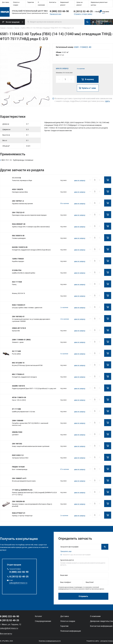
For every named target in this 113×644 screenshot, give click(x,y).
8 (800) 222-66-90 (59, 11)
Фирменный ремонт (64, 4)
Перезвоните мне (55, 14)
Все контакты (6, 634)
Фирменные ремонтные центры (99, 4)
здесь (107, 101)
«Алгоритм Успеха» (107, 641)
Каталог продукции (13, 22)
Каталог (39, 616)
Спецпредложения (43, 621)
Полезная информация (71, 631)
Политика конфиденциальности (50, 641)
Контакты (53, 2)
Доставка (6, 2)
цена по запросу (62, 68)
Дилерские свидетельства (102, 621)
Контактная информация (101, 626)
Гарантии (31, 2)
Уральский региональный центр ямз (5, 12)
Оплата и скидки (16, 4)
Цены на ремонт (80, 4)
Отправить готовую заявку (83, 14)
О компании (41, 4)
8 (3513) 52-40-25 (19, 576)
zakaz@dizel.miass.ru (18, 583)
